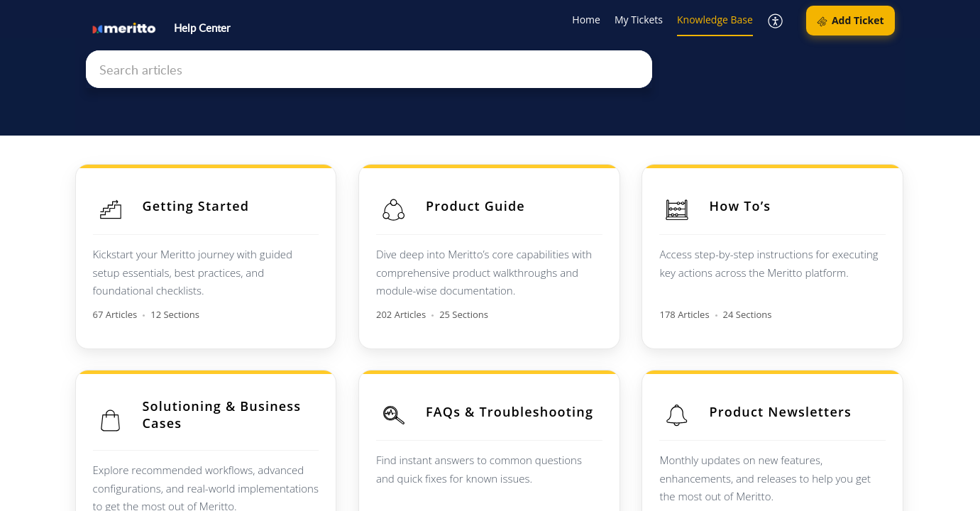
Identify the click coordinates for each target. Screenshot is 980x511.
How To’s (742, 206)
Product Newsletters (782, 411)
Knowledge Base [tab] (715, 20)
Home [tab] (586, 20)
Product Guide (476, 206)
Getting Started (196, 206)
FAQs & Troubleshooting (510, 411)
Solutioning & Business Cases (222, 414)
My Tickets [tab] (639, 20)
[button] (776, 21)
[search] (369, 69)
